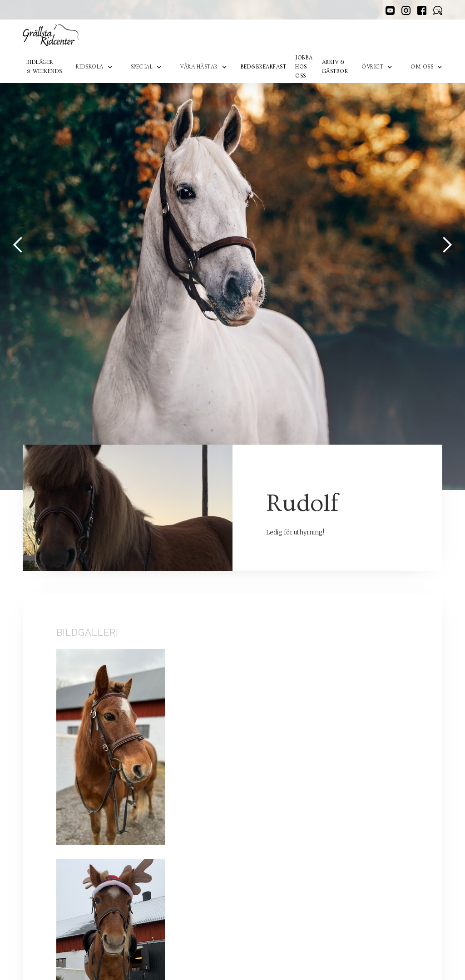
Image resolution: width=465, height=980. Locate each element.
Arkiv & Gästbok (335, 67)
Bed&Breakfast (264, 67)
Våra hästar (199, 67)
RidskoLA (90, 67)
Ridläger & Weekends (44, 67)
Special (142, 67)
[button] (94, 67)
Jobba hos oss (304, 67)
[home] (51, 35)
